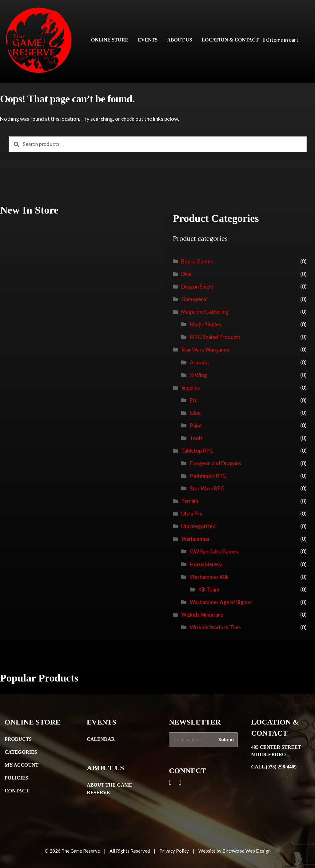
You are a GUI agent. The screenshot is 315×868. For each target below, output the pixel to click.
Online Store (110, 40)
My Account (22, 765)
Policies (16, 778)
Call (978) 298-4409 (274, 767)
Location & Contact (230, 40)
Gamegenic (194, 299)
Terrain (190, 501)
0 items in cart (281, 40)
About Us (179, 40)
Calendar (101, 739)
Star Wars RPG (207, 488)
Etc (193, 400)
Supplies (191, 388)
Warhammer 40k (209, 577)
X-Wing (198, 375)
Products (18, 739)
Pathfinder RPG (208, 476)
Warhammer (196, 539)
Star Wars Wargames (206, 350)
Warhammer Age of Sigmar (221, 602)
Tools (196, 438)
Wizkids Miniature (202, 615)
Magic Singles (205, 324)
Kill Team (209, 589)
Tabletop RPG (197, 451)
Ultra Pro (192, 514)
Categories (21, 752)
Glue (195, 413)
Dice (186, 274)
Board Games (197, 261)
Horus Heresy (206, 564)
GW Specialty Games (214, 551)
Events (148, 40)
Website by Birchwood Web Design (235, 851)
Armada (199, 362)
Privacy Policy (174, 851)
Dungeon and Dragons (215, 463)
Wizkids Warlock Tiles (215, 627)
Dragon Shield (197, 287)
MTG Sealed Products (215, 337)
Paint (196, 425)
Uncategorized (198, 526)
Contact (17, 791)
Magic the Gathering (205, 312)
